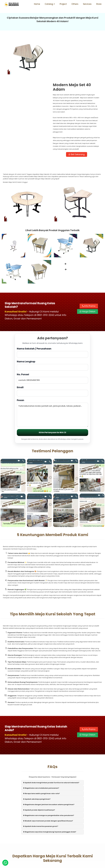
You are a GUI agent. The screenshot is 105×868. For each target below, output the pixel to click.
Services (87, 4)
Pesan (52, 372)
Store (99, 4)
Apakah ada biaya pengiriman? (37, 758)
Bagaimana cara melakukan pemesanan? (41, 748)
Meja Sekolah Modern (55, 865)
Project (63, 4)
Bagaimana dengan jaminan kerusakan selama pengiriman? (49, 764)
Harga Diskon (88, 271)
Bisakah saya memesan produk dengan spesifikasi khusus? (48, 780)
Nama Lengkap (52, 325)
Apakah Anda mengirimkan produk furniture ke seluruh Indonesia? (51, 742)
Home (37, 4)
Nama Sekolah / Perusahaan (52, 312)
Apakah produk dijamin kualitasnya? (39, 769)
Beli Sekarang (77, 114)
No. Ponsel (52, 338)
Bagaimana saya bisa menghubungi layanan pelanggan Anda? (50, 791)
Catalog (49, 4)
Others (75, 4)
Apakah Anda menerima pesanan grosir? (41, 786)
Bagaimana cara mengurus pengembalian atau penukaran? (49, 775)
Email (52, 351)
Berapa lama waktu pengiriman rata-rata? (41, 753)
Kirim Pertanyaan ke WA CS (52, 392)
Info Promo (89, 266)
